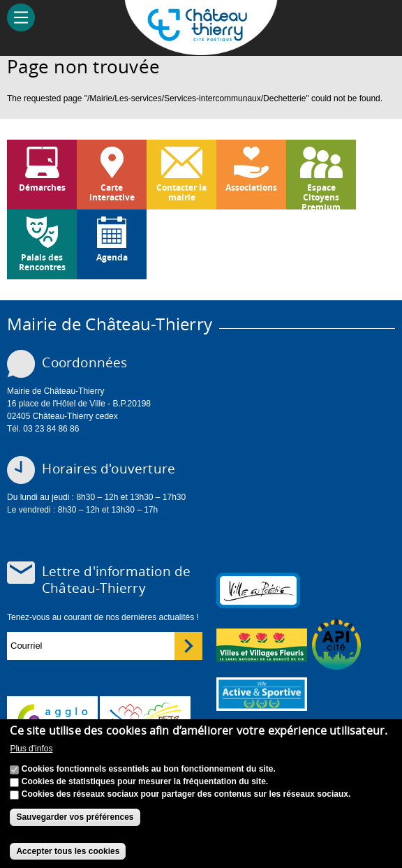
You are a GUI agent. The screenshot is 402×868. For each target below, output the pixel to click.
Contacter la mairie (181, 192)
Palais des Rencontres (42, 262)
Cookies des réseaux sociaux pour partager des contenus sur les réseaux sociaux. (186, 794)
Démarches (42, 187)
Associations (251, 187)
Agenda (112, 257)
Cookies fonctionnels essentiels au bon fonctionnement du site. (149, 769)
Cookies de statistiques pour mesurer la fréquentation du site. (145, 781)
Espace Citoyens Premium (321, 196)
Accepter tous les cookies (68, 851)
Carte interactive (112, 192)
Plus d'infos (31, 749)
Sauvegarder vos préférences (75, 817)
